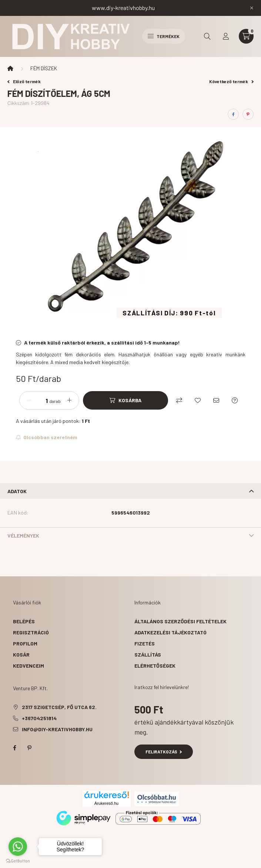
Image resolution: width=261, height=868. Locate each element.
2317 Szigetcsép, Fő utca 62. (59, 707)
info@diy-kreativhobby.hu (57, 729)
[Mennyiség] (41, 400)
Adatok (17, 491)
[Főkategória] (10, 68)
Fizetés (145, 643)
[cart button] (246, 36)
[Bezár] (252, 8)
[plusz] (70, 400)
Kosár (21, 655)
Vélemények (23, 535)
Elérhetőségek (155, 666)
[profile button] (226, 36)
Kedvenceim (29, 666)
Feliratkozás (164, 752)
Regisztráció (31, 632)
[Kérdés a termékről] (235, 400)
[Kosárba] (126, 400)
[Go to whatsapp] (18, 847)
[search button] (207, 36)
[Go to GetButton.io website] (18, 861)
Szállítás (148, 655)
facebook (14, 748)
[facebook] (233, 114)
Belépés (24, 621)
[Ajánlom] (216, 400)
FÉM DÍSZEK (44, 68)
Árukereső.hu (106, 803)
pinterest (29, 748)
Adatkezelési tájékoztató (170, 632)
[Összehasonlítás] (179, 400)
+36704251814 (39, 718)
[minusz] (29, 400)
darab (55, 401)
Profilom (25, 643)
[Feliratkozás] (47, 437)
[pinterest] (248, 114)
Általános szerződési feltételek (180, 621)
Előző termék (24, 81)
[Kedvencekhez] (198, 400)
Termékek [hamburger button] (164, 36)
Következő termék (231, 81)
